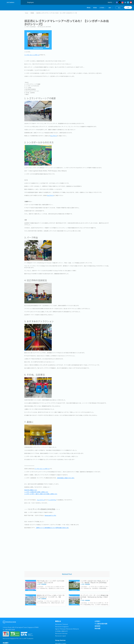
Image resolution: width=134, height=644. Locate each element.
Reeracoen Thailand (61, 624)
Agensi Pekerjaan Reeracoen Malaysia (67, 628)
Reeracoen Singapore (62, 626)
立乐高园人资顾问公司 (61, 631)
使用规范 (97, 625)
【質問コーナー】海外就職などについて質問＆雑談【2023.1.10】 (52, 527)
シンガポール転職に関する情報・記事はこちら (36, 491)
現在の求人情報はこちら (31, 489)
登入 (119, 8)
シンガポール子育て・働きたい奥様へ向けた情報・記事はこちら (41, 493)
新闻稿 (89, 8)
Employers (30, 2)
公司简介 (97, 621)
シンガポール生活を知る (30, 26)
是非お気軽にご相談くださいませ (66, 477)
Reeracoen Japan (61, 635)
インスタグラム (52, 499)
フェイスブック (41, 499)
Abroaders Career (61, 643)
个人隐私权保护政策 (101, 623)
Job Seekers (10, 2)
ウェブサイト (54, 135)
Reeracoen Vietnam (61, 633)
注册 (128, 7)
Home (27, 12)
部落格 (95, 8)
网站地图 (97, 628)
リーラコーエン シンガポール (32, 54)
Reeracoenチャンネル (50, 515)
